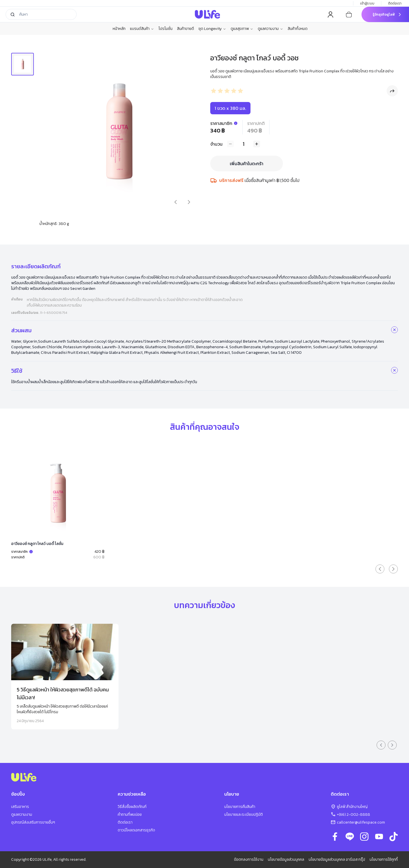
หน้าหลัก (119, 29)
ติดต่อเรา (395, 3)
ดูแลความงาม (270, 29)
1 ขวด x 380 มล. (230, 108)
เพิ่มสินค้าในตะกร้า (247, 163)
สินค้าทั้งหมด (298, 29)
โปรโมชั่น (166, 29)
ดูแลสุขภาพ (242, 29)
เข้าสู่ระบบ (367, 3)
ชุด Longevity (212, 29)
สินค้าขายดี (185, 29)
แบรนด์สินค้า (142, 29)
